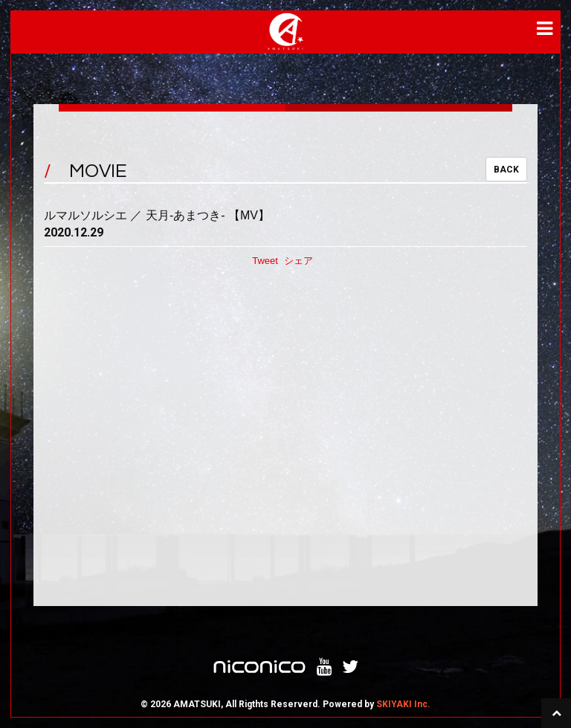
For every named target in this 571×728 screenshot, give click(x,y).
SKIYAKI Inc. (403, 704)
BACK (506, 170)
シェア (299, 261)
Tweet (265, 261)
